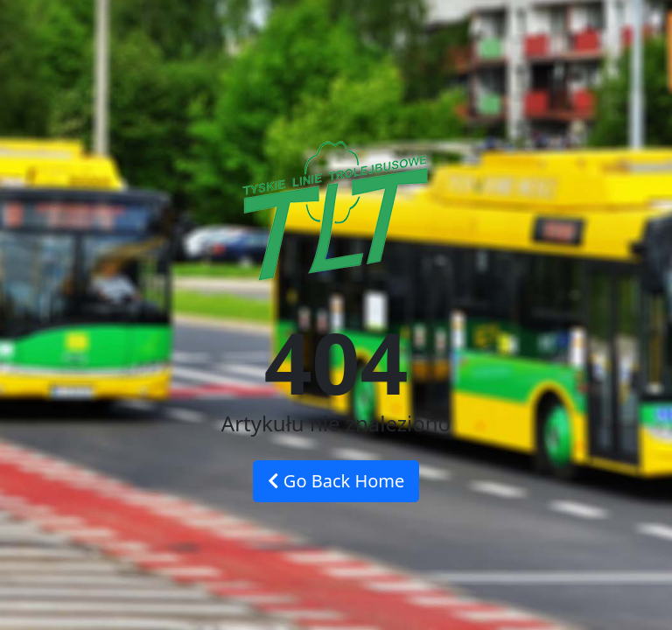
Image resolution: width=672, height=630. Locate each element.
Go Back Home (336, 481)
